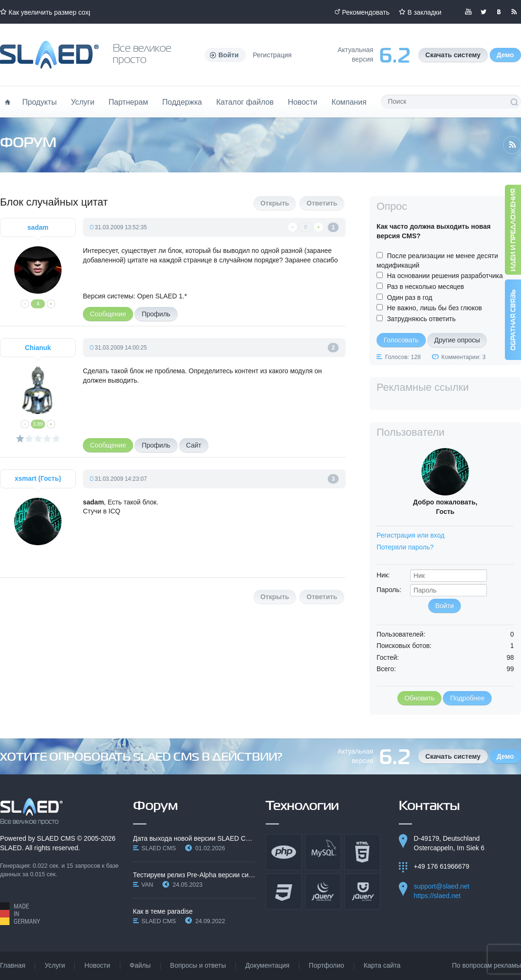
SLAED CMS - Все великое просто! (31, 811)
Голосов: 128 (403, 357)
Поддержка (182, 102)
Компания (349, 102)
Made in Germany (20, 914)
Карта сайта (382, 965)
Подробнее (467, 698)
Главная (13, 965)
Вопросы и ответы (198, 965)
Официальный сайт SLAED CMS (49, 55)
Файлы (140, 965)
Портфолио (327, 965)
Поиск (514, 102)
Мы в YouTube (468, 12)
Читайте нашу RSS (514, 12)
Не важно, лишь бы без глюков (435, 308)
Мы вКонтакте (499, 12)
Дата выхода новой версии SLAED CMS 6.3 (194, 838)
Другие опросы (457, 340)
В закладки (424, 12)
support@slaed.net (442, 886)
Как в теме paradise (163, 911)
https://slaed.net (437, 896)
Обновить (419, 698)
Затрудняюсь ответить (421, 319)
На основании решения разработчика (445, 276)
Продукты (40, 102)
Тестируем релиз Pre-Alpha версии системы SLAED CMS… (194, 875)
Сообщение (108, 314)
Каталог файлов (245, 102)
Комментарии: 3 (463, 357)
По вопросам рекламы (486, 965)
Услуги (83, 102)
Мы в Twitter (484, 12)
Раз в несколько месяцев (426, 287)
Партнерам (128, 102)
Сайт (194, 445)
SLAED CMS (56, 838)
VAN (148, 885)
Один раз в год (410, 297)
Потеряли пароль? (405, 547)
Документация (267, 965)
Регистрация (272, 55)
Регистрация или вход (410, 535)
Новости (303, 102)
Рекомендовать (366, 12)
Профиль (156, 314)
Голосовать (401, 340)
